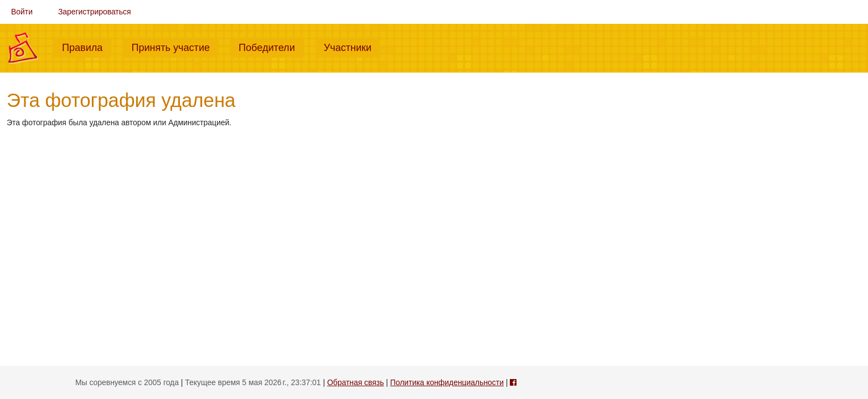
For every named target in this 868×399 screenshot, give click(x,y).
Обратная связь (355, 382)
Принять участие (175, 47)
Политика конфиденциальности (447, 382)
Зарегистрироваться (95, 12)
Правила (87, 47)
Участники (352, 47)
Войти (22, 12)
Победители (271, 47)
